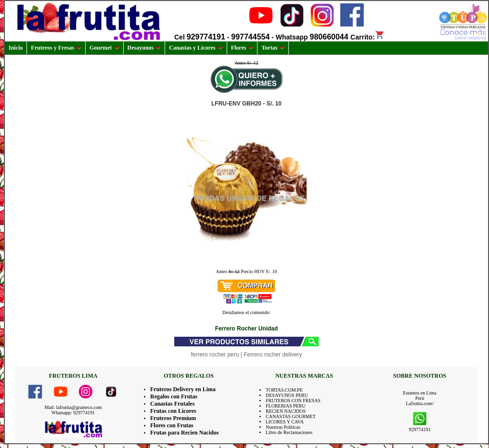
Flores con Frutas (172, 425)
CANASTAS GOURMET (291, 416)
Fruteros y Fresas (56, 48)
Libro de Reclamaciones (289, 432)
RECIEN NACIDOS (286, 411)
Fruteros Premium (173, 418)
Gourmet (104, 48)
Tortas (273, 48)
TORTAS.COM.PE (284, 390)
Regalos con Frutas (174, 396)
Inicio (16, 48)
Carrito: (367, 37)
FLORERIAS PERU (286, 406)
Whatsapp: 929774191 (73, 413)
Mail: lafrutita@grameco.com (73, 407)
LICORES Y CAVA (285, 422)
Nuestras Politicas (283, 427)
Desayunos (144, 48)
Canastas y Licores (196, 48)
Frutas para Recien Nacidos (184, 433)
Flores (242, 48)
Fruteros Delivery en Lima (183, 389)
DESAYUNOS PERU (287, 395)
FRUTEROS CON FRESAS (293, 401)
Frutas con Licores (173, 411)
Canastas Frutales (172, 404)
